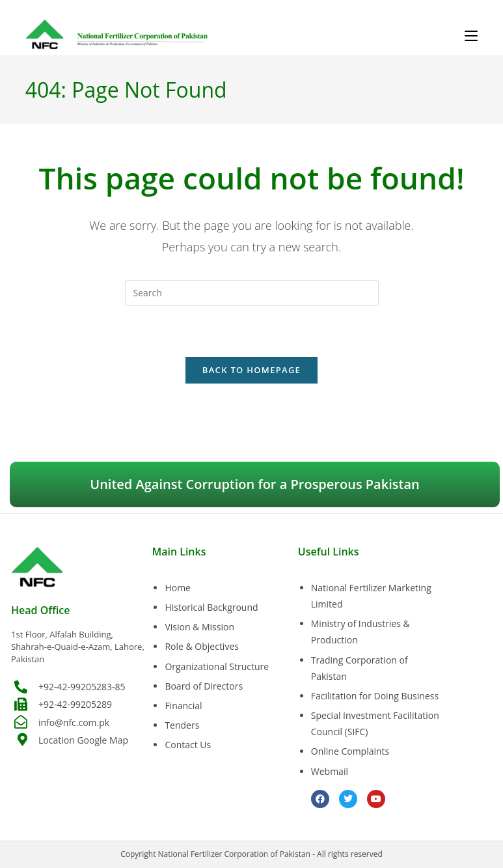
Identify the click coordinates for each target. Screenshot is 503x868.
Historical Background (211, 607)
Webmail (330, 771)
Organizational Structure (217, 666)
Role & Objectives (202, 647)
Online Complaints (350, 752)
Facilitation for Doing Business (375, 696)
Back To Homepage (251, 371)
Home (178, 588)
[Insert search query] (252, 293)
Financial (183, 706)
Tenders (182, 725)
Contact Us (188, 745)
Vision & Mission (199, 627)
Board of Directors (204, 686)
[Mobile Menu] (471, 36)
